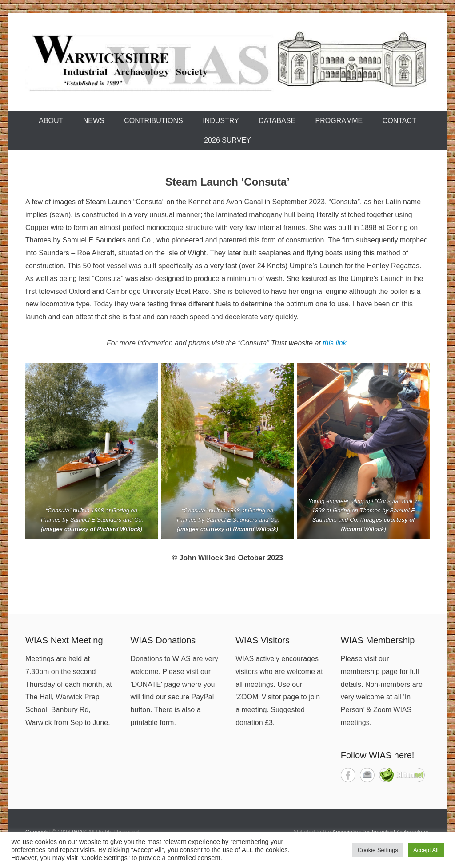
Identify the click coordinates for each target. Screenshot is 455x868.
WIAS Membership (378, 640)
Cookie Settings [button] (378, 850)
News (94, 121)
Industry (221, 121)
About (51, 121)
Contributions (153, 121)
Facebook (348, 775)
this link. (335, 343)
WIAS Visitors (263, 640)
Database (277, 121)
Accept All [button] (426, 850)
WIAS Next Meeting (64, 640)
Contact (399, 121)
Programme (339, 121)
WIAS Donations (163, 640)
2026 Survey (227, 140)
